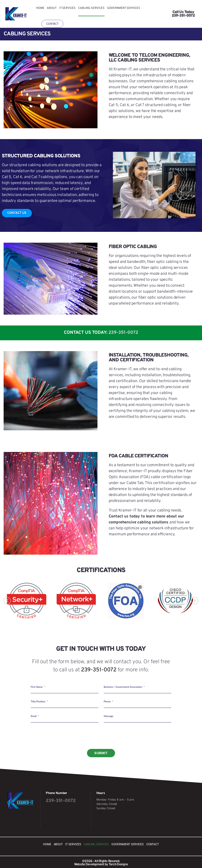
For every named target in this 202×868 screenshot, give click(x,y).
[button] (7, 601)
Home (40, 8)
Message (109, 716)
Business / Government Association (124, 687)
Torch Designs (118, 864)
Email (35, 716)
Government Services (124, 8)
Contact (52, 24)
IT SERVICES (67, 8)
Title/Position (39, 701)
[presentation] (101, 736)
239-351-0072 (123, 333)
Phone (109, 701)
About (52, 8)
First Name (38, 687)
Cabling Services (91, 8)
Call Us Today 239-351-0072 (183, 14)
